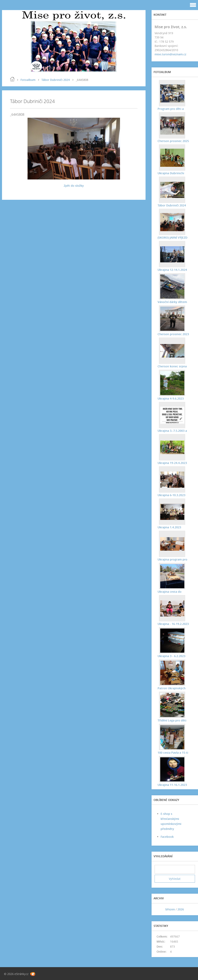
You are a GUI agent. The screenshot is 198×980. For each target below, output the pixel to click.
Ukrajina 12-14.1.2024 (172, 270)
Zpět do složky (74, 186)
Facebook (167, 837)
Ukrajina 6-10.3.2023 (171, 495)
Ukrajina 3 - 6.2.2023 (171, 656)
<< (159, 909)
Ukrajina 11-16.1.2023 (172, 785)
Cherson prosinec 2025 (173, 141)
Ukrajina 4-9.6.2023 (171, 398)
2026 (181, 909)
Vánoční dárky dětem (172, 302)
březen (170, 909)
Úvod (12, 79)
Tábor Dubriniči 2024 (56, 80)
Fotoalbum (28, 80)
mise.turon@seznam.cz (170, 54)
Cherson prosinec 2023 (173, 334)
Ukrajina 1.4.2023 (169, 527)
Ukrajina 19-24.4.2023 (172, 463)
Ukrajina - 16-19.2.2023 (173, 624)
